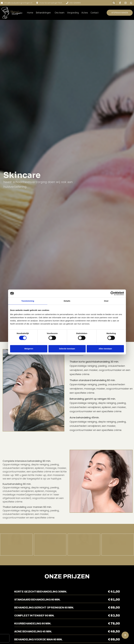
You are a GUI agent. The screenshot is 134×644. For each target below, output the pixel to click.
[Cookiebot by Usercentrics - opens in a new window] (112, 293)
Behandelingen (44, 13)
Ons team (60, 13)
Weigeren (29, 349)
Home (30, 13)
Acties (85, 13)
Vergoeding (73, 13)
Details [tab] (67, 301)
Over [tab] (106, 301)
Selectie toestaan (67, 349)
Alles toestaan (105, 349)
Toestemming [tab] (28, 301)
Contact (95, 13)
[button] (114, 3)
